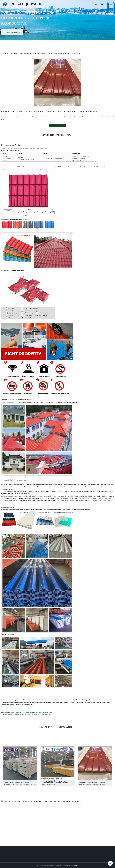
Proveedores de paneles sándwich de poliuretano (16, 702)
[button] (96, 4)
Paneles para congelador (39, 702)
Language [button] (109, 4)
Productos (14, 53)
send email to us (57, 125)
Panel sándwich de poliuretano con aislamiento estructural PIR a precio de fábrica (29, 712)
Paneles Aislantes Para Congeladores (39, 700)
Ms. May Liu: (7, 819)
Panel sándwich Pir (27, 704)
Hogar (6, 53)
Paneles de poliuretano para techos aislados (14, 700)
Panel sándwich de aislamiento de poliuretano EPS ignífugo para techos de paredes (27, 714)
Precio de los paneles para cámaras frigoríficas (65, 700)
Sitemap (75, 865)
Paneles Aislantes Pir (105, 700)
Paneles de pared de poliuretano (89, 700)
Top (110, 863)
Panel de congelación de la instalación (58, 702)
